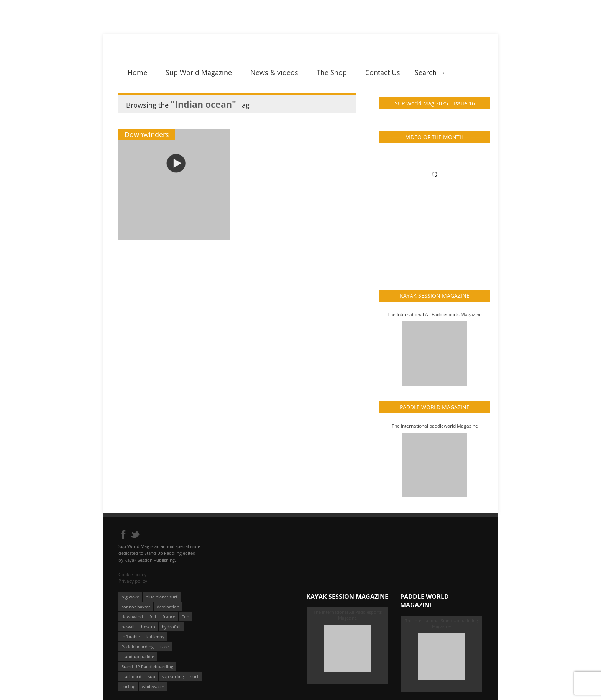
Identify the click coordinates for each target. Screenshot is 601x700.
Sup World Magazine (199, 72)
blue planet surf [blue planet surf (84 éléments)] (162, 597)
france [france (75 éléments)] (169, 617)
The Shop (332, 72)
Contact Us (383, 72)
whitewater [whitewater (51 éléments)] (153, 686)
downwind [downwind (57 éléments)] (132, 617)
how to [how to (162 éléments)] (148, 627)
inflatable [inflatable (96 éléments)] (131, 637)
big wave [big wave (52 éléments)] (130, 597)
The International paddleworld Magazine (435, 426)
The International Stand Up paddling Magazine (442, 623)
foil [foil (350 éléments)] (153, 617)
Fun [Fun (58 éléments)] (186, 617)
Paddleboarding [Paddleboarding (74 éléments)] (138, 647)
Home (137, 72)
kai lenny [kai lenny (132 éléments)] (155, 637)
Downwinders (147, 134)
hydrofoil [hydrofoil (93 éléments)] (171, 627)
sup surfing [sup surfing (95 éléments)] (173, 676)
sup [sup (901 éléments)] (152, 676)
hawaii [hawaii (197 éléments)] (128, 627)
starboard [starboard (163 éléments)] (131, 676)
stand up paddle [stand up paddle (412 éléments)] (138, 657)
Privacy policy (133, 581)
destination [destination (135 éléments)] (168, 607)
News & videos (274, 72)
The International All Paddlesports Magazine (435, 314)
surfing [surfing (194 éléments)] (128, 686)
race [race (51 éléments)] (164, 647)
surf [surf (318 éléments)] (195, 676)
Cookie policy (132, 575)
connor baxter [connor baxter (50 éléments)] (136, 607)
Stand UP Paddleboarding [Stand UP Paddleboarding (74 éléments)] (147, 666)
